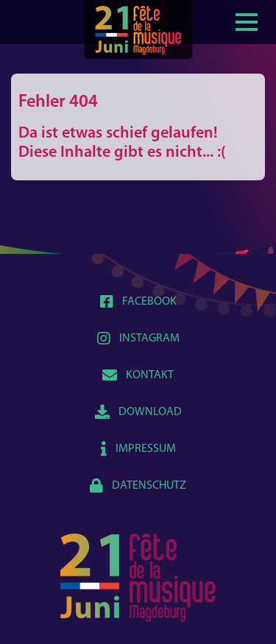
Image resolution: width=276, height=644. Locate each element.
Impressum (138, 449)
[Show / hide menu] (247, 21)
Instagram (138, 339)
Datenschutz (138, 486)
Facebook (138, 302)
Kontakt (138, 375)
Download (138, 412)
